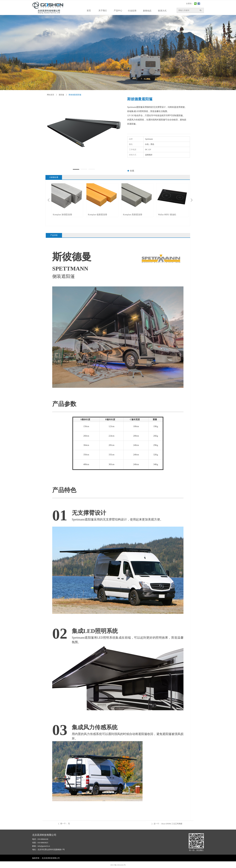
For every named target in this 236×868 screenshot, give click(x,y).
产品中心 (118, 11)
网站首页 (51, 95)
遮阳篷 (61, 95)
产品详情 (54, 235)
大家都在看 (54, 177)
